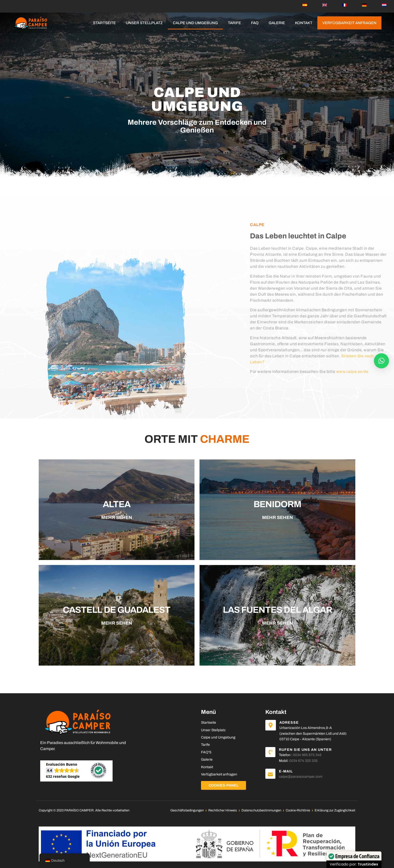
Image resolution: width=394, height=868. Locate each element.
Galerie (277, 23)
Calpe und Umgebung (195, 23)
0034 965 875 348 (307, 755)
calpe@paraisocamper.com (301, 777)
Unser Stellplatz (144, 23)
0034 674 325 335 (303, 761)
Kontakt (304, 23)
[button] (381, 361)
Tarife (234, 23)
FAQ (255, 23)
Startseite (104, 23)
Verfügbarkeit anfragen (349, 23)
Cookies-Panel (224, 785)
